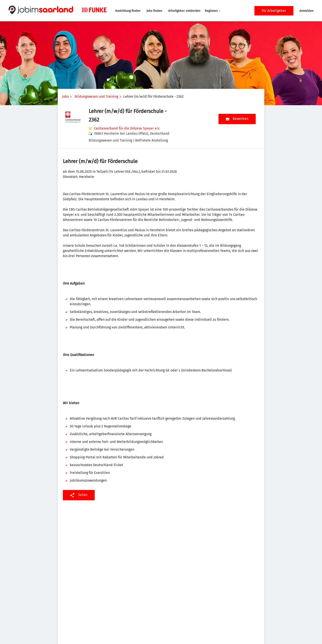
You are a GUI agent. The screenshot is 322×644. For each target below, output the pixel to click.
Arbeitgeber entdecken (184, 11)
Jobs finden (154, 11)
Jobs (65, 96)
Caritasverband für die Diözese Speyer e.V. (127, 128)
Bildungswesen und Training (96, 96)
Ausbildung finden (128, 11)
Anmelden (306, 11)
